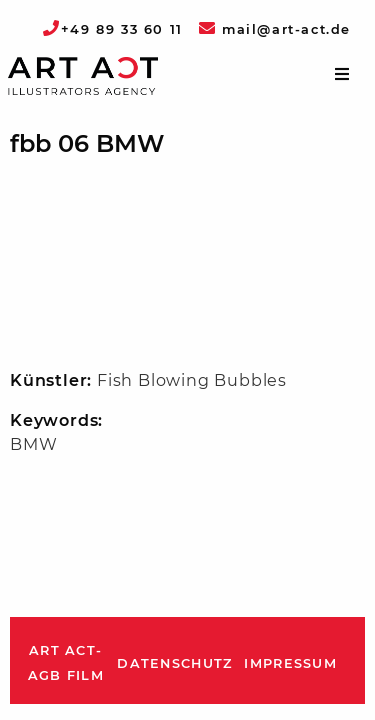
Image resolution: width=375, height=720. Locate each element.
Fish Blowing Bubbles (192, 380)
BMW (33, 444)
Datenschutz (174, 663)
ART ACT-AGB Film (66, 663)
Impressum (290, 663)
